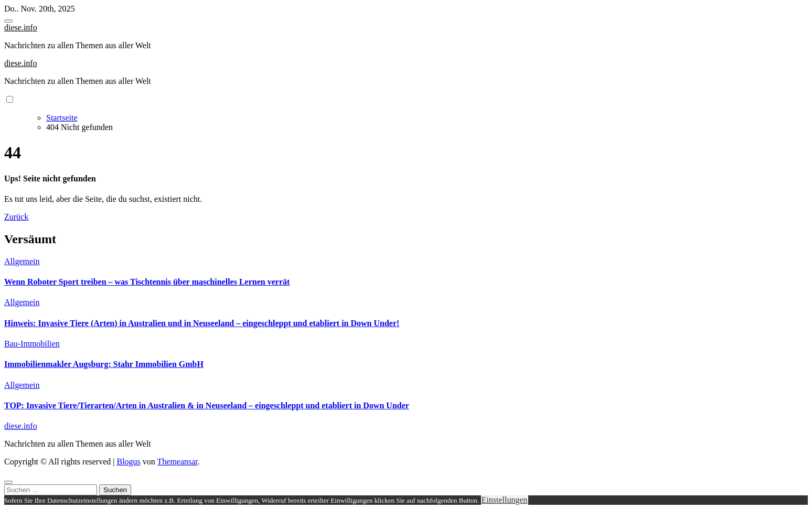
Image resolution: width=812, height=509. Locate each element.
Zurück (16, 217)
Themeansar (178, 462)
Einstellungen (505, 500)
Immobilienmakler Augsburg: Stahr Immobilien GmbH (104, 364)
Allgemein (22, 261)
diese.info (21, 28)
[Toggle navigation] (8, 21)
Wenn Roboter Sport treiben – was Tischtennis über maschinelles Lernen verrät (147, 282)
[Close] (8, 482)
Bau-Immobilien (32, 344)
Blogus (128, 462)
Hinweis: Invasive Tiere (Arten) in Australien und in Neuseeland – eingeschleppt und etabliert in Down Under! (202, 323)
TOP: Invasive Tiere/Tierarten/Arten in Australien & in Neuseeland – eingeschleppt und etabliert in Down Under (207, 405)
